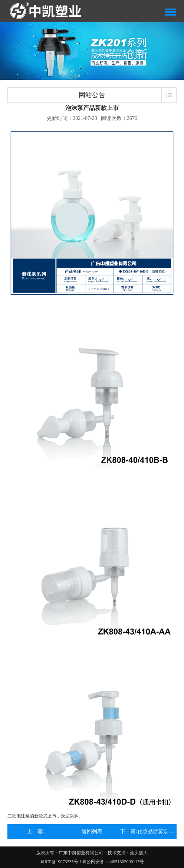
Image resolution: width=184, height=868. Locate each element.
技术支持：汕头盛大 (128, 853)
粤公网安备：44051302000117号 (113, 862)
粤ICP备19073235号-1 (61, 862)
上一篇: (36, 831)
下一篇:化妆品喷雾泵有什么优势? (148, 831)
